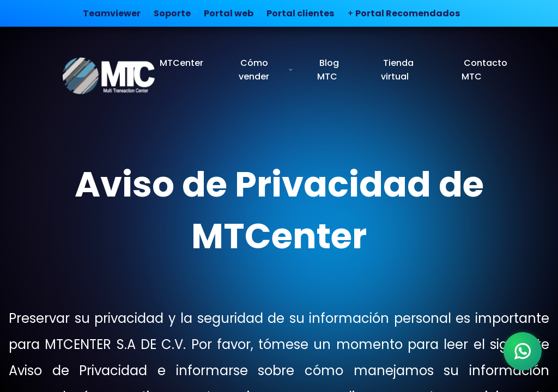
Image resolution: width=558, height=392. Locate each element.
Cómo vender (266, 70)
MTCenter (181, 63)
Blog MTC (328, 70)
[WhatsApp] (523, 351)
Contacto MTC (484, 70)
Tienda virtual (397, 70)
